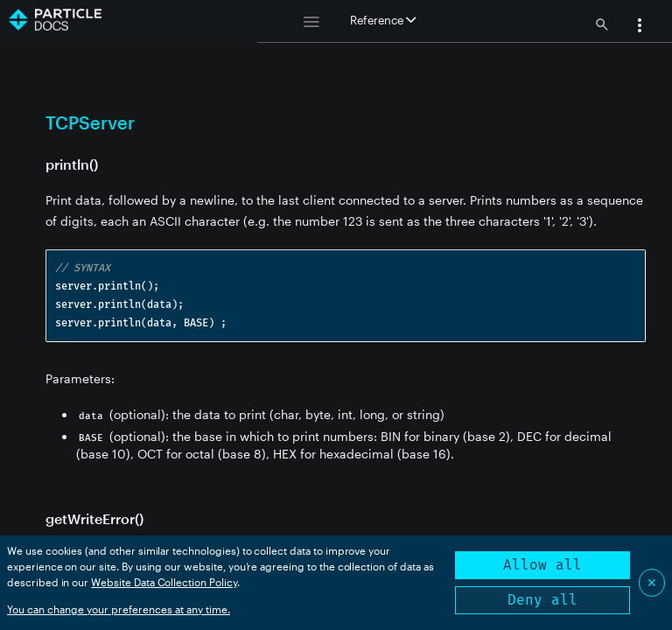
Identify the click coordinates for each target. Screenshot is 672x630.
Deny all (542, 600)
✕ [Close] (652, 582)
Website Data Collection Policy (164, 582)
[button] (640, 27)
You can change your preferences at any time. (119, 609)
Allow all (542, 565)
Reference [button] (383, 20)
